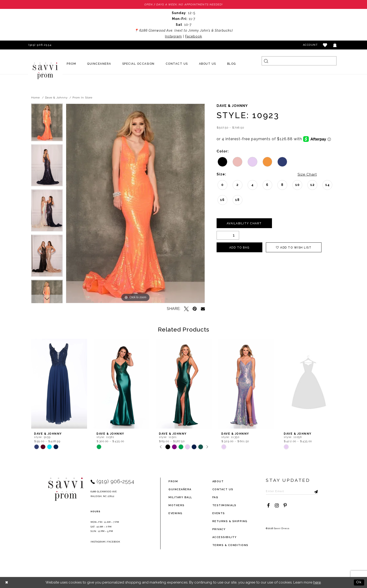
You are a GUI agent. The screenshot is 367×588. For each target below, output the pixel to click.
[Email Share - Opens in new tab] (203, 309)
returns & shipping (230, 521)
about (218, 481)
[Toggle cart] (335, 45)
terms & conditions (230, 545)
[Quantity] (228, 235)
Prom (173, 481)
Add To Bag (239, 248)
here (317, 582)
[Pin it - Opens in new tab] (195, 309)
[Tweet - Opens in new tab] (186, 309)
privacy (219, 529)
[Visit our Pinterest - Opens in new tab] (285, 505)
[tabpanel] (47, 124)
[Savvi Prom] (45, 71)
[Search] (299, 61)
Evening (176, 513)
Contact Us (223, 489)
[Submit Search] (266, 61)
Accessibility (225, 537)
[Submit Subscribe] (314, 491)
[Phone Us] (39, 45)
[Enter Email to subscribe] (292, 491)
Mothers (177, 505)
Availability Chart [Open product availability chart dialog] (244, 223)
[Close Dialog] (7, 582)
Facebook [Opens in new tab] (194, 36)
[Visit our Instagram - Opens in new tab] (277, 505)
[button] (325, 45)
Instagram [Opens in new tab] (173, 36)
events (219, 513)
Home (36, 98)
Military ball (180, 497)
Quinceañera (180, 489)
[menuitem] (71, 64)
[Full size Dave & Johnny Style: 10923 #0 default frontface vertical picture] (135, 203)
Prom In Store (82, 98)
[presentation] (59, 384)
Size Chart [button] (307, 174)
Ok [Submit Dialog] (359, 582)
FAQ (215, 497)
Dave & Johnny (56, 98)
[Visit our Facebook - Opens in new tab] (268, 505)
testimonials (224, 505)
